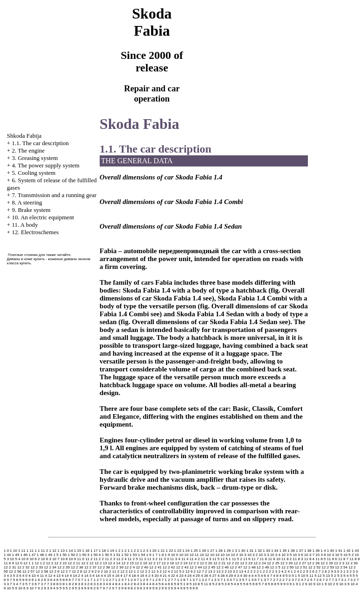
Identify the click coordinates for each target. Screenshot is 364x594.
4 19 (140, 576)
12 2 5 (275, 567)
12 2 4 (129, 567)
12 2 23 (246, 563)
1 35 (283, 551)
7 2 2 (281, 580)
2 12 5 (176, 572)
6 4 (53, 580)
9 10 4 (352, 584)
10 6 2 (35, 559)
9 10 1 (319, 584)
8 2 (71, 584)
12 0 (19, 563)
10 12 (204, 555)
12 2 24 (260, 563)
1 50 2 (73, 555)
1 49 (49, 555)
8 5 (174, 584)
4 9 (282, 576)
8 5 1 (181, 584)
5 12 (318, 576)
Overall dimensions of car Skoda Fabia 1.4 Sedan (204, 322)
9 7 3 (116, 588)
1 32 (258, 551)
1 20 (153, 551)
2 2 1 (258, 572)
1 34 (275, 551)
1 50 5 (107, 555)
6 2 (40, 580)
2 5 (306, 572)
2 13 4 (241, 572)
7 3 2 (351, 580)
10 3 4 (275, 555)
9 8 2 (132, 588)
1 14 (70, 551)
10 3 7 (309, 555)
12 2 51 (301, 567)
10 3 (243, 555)
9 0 (286, 584)
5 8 (16, 580)
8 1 (65, 584)
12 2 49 (263, 567)
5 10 (302, 576)
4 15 (108, 576)
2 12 (121, 572)
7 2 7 (327, 580)
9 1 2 (300, 584)
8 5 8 (269, 584)
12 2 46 (223, 567)
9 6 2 (91, 588)
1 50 (63, 555)
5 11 (310, 576)
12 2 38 (104, 567)
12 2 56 (15, 572)
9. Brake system (31, 210)
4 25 (196, 576)
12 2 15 (128, 563)
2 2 (250, 572)
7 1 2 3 (118, 580)
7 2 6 (318, 580)
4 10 (32, 576)
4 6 (263, 576)
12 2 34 (50, 567)
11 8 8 (355, 559)
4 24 (188, 576)
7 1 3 (191, 580)
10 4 (331, 555)
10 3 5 (287, 555)
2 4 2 (298, 572)
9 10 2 (330, 584)
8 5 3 (223, 584)
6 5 (59, 580)
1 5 (56, 555)
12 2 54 (342, 567)
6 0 (28, 580)
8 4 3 (138, 584)
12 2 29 (327, 563)
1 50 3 (84, 555)
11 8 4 (309, 559)
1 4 (323, 551)
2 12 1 (131, 572)
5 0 (288, 576)
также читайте (58, 255)
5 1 (294, 576)
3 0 (336, 572)
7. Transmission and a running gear (54, 195)
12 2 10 (61, 563)
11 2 (89, 559)
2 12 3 (153, 572)
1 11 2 (43, 551)
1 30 (242, 551)
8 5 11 (203, 584)
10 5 (339, 555)
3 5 (12, 576)
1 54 (141, 555)
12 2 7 (65, 572)
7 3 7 (42, 584)
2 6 (312, 572)
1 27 (211, 551)
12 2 (50, 563)
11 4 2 (195, 559)
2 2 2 (267, 572)
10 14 (225, 555)
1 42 (347, 551)
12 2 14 (114, 563)
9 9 (149, 588)
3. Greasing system (35, 158)
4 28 (221, 576)
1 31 (250, 551)
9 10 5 (9, 588)
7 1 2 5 (142, 580)
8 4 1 (119, 584)
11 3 (143, 559)
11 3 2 (152, 559)
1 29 (227, 551)
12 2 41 (156, 567)
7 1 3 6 (251, 580)
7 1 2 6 (155, 580)
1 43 (355, 551)
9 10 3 (341, 584)
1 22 (170, 551)
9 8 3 (141, 588)
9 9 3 (166, 588)
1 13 (61, 551)
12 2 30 (352, 563)
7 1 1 (85, 580)
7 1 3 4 (226, 580)
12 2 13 (101, 563)
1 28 (219, 551)
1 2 (118, 551)
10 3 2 (252, 555)
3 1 (343, 572)
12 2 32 (23, 567)
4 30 (244, 576)
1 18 (102, 551)
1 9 (167, 555)
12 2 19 (182, 563)
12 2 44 (196, 567)
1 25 (194, 551)
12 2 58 (42, 572)
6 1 (34, 580)
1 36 (291, 551)
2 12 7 (199, 572)
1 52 (125, 555)
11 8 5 (320, 559)
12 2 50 (288, 567)
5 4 (346, 576)
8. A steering (27, 202)
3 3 (355, 572)
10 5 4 (15, 559)
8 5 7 (260, 584)
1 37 (300, 551)
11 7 (255, 559)
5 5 (352, 576)
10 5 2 (348, 555)
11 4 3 (206, 559)
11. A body (25, 225)
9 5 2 (67, 588)
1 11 (22, 551)
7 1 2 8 (179, 580)
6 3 (47, 580)
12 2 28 (313, 563)
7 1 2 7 (167, 580)
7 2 (272, 580)
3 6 (19, 576)
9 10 (309, 584)
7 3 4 (14, 584)
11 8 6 (332, 559)
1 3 (234, 551)
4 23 (180, 576)
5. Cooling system (33, 173)
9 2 (40, 588)
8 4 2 (128, 584)
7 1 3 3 (214, 580)
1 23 (178, 551)
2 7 (318, 572)
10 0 (175, 555)
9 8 (124, 588)
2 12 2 (142, 572)
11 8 (263, 559)
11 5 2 (237, 559)
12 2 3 (339, 563)
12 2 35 (64, 567)
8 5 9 (278, 584)
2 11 (113, 572)
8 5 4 (232, 584)
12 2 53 (328, 567)
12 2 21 (220, 563)
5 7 (10, 580)
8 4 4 (147, 584)
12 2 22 (233, 563)
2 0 (97, 572)
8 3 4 (104, 584)
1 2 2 (135, 551)
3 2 (349, 572)
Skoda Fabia (140, 124)
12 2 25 (273, 563)
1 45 (16, 555)
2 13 (209, 572)
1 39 (316, 551)
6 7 (71, 580)
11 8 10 (274, 559)
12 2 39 (118, 567)
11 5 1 (225, 559)
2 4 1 (288, 572)
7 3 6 (32, 584)
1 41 (339, 551)
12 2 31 (10, 567)
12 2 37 (91, 567)
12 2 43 (182, 567)
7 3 (335, 580)
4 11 (40, 576)
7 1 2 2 (105, 580)
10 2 (235, 555)
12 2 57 (29, 572)
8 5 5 (241, 584)
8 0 (59, 584)
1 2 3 (144, 551)
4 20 (155, 576)
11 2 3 (110, 559)
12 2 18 (168, 563)
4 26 (204, 576)
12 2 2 (193, 563)
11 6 (247, 559)
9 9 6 (194, 588)
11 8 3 (298, 559)
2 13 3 (230, 572)
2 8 (324, 572)
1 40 (331, 551)
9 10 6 (20, 588)
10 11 (194, 555)
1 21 (161, 551)
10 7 (56, 559)
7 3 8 (51, 584)
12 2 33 (37, 567)
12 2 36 (77, 567)
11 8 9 (9, 563)
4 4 (251, 576)
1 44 (7, 555)
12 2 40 (142, 567)
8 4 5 (157, 584)
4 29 (230, 576)
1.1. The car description (40, 143)
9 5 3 (76, 588)
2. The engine (28, 150)
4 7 (270, 576)
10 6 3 (46, 559)
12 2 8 (77, 572)
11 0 (81, 559)
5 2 (334, 576)
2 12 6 (187, 572)
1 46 (24, 555)
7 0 (78, 580)
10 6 (25, 559)
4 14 (65, 576)
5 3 (340, 576)
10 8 (64, 559)
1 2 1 (126, 551)
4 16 (116, 576)
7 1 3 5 (238, 580)
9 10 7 (32, 588)
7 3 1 (342, 580)
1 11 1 (32, 551)
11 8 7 (343, 559)
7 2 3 (290, 580)
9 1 (292, 584)
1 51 (117, 555)
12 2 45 (209, 567)
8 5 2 (213, 584)
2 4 (281, 572)
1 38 (308, 551)
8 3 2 (85, 584)
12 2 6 (54, 572)
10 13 (215, 555)
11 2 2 (99, 559)
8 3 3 (95, 584)
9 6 (84, 588)
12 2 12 (87, 563)
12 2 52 (315, 567)
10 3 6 (298, 555)
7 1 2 (95, 580)
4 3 (237, 576)
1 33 (267, 551)
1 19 (111, 551)
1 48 (40, 555)
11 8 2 (287, 559)
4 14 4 (97, 576)
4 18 (132, 576)
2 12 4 (165, 572)
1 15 (77, 551)
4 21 (163, 576)
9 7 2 (107, 588)
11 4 (185, 559)
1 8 (161, 555)
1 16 (86, 551)
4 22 (172, 576)
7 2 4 (299, 580)
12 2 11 (74, 563)
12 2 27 (300, 563)
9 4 (53, 588)
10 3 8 (320, 555)
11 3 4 (175, 559)
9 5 (59, 588)
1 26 (203, 551)
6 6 (65, 580)
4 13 (57, 576)
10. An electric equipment (43, 217)
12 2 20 (206, 563)
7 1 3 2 (201, 580)
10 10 (184, 555)
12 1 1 (28, 563)
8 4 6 (166, 584)
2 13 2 (218, 572)
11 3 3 (164, 559)
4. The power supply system (45, 165)
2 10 (104, 572)
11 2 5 (133, 559)
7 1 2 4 (130, 580)
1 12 (53, 551)
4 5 (257, 576)
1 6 (149, 555)
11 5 (216, 559)
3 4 (6, 576)
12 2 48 (249, 567)
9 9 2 (157, 588)
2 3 (275, 572)
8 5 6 (250, 584)
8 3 (78, 584)
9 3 (47, 588)
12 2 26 (287, 563)
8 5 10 (192, 584)
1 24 (186, 551)
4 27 (213, 576)
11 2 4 (121, 559)
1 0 (6, 551)
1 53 (134, 555)
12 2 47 (236, 567)
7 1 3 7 (263, 580)
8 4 (112, 584)
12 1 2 (40, 563)
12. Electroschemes (35, 232)
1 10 (13, 551)
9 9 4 (175, 588)
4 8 (276, 576)
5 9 (22, 580)
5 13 (326, 576)
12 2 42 (169, 567)
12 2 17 (155, 563)
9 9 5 (185, 588)
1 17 (94, 551)
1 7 (155, 555)
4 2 (148, 576)
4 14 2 (75, 576)
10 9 (72, 559)
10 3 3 (264, 555)
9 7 (99, 588)
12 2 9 (88, 572)
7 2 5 (308, 580)
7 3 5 (23, 584)
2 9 (330, 572)
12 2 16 (141, 563)
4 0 (25, 576)
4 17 (124, 576)
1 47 (32, 555)
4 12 (49, 576)
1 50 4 (96, 555)
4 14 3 (86, 576)
